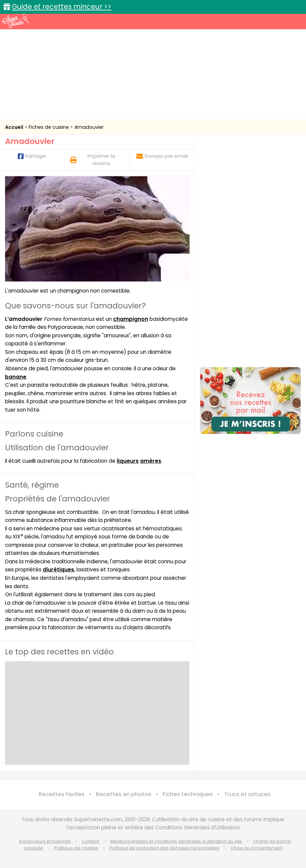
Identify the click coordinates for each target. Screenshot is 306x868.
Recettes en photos (124, 794)
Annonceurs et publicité (45, 841)
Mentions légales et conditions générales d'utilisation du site (176, 841)
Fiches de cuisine (49, 127)
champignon (131, 319)
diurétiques (58, 570)
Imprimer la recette (93, 160)
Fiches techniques (188, 794)
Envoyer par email (162, 156)
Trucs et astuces (247, 794)
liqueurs (128, 461)
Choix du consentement (257, 848)
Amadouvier (89, 127)
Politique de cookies (76, 848)
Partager (32, 156)
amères (151, 461)
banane (16, 377)
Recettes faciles (62, 794)
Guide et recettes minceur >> (62, 7)
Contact (91, 841)
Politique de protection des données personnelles (164, 848)
